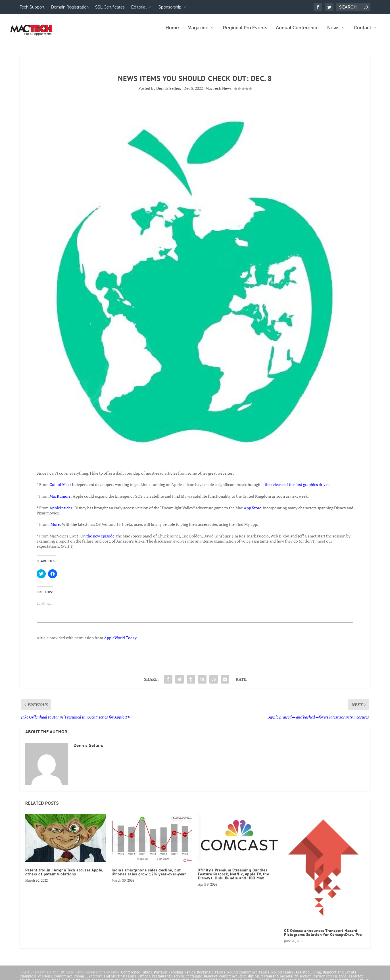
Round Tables (282, 976)
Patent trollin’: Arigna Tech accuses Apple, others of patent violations (64, 876)
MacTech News (218, 92)
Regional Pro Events (245, 32)
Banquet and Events (339, 976)
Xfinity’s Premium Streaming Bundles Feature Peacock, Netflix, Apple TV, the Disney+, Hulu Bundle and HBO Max (234, 878)
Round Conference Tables (248, 976)
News (333, 32)
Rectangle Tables (211, 976)
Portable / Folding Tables (174, 976)
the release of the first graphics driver (297, 488)
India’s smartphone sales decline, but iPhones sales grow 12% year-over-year (149, 876)
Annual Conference (297, 32)
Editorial (139, 7)
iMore (55, 528)
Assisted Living (308, 976)
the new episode (100, 540)
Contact (363, 32)
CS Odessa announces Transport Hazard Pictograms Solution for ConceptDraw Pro (323, 937)
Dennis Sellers (169, 92)
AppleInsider (61, 512)
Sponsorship (170, 7)
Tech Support (32, 7)
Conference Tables (136, 976)
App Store (253, 512)
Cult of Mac (60, 488)
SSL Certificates (110, 7)
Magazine (198, 32)
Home (172, 32)
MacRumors (60, 500)
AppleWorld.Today (120, 642)
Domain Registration (70, 7)
